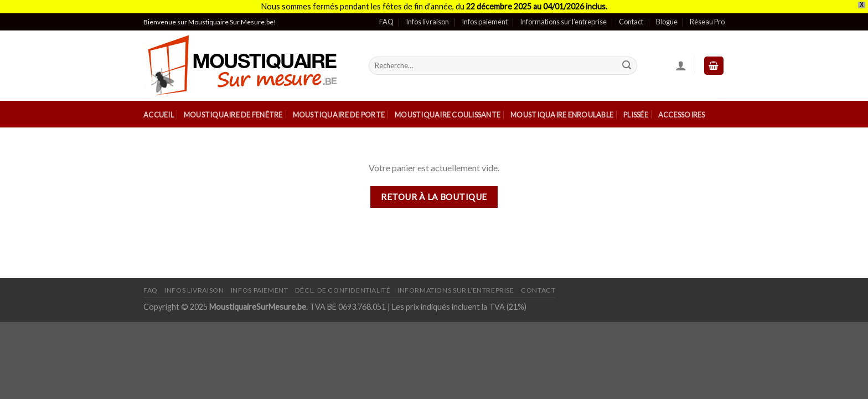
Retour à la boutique (434, 197)
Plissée (636, 115)
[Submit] (627, 66)
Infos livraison (427, 22)
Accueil (159, 115)
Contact (631, 22)
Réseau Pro (707, 22)
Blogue (667, 22)
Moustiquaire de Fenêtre (233, 115)
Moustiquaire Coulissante (448, 115)
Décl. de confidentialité (343, 290)
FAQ (386, 22)
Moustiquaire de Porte (339, 115)
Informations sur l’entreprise (563, 22)
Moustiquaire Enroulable (562, 115)
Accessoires (682, 115)
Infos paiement (485, 22)
